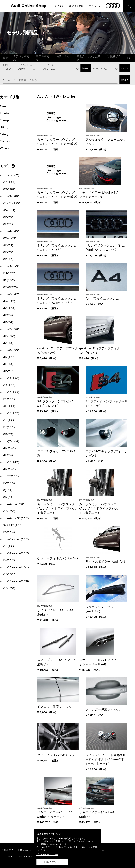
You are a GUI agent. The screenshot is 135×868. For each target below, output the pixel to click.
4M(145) (10, 448)
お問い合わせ (63, 58)
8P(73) (8, 217)
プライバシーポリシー (47, 854)
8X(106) (9, 189)
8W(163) (10, 238)
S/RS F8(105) (13, 525)
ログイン (59, 6)
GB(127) (9, 182)
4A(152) (9, 301)
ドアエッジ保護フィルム (54, 707)
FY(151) (9, 427)
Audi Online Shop (29, 6)
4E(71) (8, 371)
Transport (6, 120)
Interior (5, 113)
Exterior (5, 106)
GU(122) (9, 420)
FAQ (130, 58)
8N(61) (8, 497)
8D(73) (8, 259)
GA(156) (9, 385)
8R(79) (8, 434)
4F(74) (8, 315)
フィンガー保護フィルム (103, 709)
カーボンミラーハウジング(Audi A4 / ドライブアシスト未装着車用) (99, 509)
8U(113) (9, 406)
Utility (4, 127)
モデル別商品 (43, 58)
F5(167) (9, 280)
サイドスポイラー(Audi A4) (105, 561)
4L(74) (8, 455)
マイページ (95, 6)
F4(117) (9, 560)
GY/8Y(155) (12, 203)
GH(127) (9, 546)
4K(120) (9, 336)
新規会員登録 (76, 6)
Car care (5, 141)
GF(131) (9, 574)
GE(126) (9, 511)
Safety (4, 134)
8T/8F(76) (11, 287)
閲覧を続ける (52, 862)
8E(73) (8, 252)
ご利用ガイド (114, 58)
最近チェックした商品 (89, 58)
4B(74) (8, 322)
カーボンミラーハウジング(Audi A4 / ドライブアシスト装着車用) (57, 509)
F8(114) (9, 532)
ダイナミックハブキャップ (56, 755)
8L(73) (8, 224)
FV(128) (9, 483)
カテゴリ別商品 (21, 58)
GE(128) (9, 588)
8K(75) (8, 245)
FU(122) (9, 273)
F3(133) (9, 399)
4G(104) (9, 308)
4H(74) (8, 364)
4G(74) (8, 343)
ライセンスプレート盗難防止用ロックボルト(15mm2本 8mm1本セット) (106, 759)
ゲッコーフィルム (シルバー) (58, 558)
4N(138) (9, 357)
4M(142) (10, 469)
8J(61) (8, 490)
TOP (5, 58)
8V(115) (9, 210)
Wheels (5, 148)
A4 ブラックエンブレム (102, 298)
